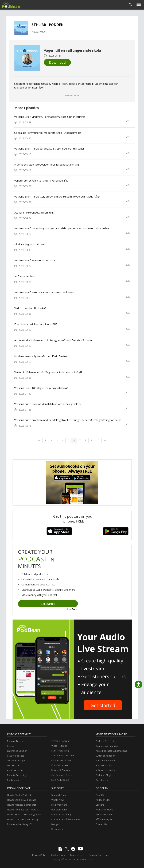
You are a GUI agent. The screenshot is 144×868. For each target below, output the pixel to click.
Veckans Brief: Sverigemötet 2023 (35, 260)
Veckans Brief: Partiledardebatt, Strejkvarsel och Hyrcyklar (49, 148)
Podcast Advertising (106, 741)
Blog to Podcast (104, 765)
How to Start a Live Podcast (21, 800)
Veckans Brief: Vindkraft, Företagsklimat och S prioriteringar (50, 117)
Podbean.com (85, 859)
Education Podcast (61, 760)
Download (57, 62)
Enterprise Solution (17, 751)
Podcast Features (16, 741)
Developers (102, 780)
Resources (57, 829)
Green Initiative (104, 814)
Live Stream (13, 765)
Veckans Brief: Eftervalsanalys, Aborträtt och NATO (45, 292)
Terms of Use (77, 855)
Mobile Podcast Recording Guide (24, 814)
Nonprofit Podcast (61, 770)
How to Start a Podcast (19, 795)
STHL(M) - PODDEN (48, 25)
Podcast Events (59, 810)
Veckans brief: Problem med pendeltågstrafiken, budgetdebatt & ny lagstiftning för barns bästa (69, 420)
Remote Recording (17, 775)
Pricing (11, 746)
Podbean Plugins (105, 775)
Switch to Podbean (105, 756)
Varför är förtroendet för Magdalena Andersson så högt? (48, 372)
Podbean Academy (61, 814)
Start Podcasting (60, 751)
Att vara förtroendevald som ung (34, 212)
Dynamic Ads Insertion (107, 746)
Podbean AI (13, 780)
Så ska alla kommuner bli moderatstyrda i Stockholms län (48, 133)
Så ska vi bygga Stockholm (30, 244)
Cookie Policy (58, 855)
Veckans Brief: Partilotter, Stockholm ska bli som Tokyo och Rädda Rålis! (57, 196)
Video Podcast (59, 746)
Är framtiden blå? (25, 276)
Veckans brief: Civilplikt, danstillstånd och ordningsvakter (48, 404)
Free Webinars (59, 805)
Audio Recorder (15, 770)
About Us (100, 795)
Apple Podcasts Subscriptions (111, 751)
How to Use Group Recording (22, 819)
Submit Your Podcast (106, 770)
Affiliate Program (104, 819)
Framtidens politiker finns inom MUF (36, 324)
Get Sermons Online (62, 775)
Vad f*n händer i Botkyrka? (30, 308)
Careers (100, 805)
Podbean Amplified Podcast (66, 819)
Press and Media (105, 810)
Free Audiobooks (60, 780)
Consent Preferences (100, 855)
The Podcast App (16, 761)
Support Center (59, 795)
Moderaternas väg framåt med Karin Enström (42, 356)
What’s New (58, 800)
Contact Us (101, 824)
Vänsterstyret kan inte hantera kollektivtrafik (41, 180)
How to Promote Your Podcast (23, 810)
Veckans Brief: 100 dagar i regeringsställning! (41, 388)
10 (98, 440)
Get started (48, 604)
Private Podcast (15, 756)
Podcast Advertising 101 (20, 824)
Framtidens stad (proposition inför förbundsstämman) (47, 164)
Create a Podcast (60, 741)
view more (72, 95)
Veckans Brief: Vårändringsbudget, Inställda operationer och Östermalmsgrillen (62, 228)
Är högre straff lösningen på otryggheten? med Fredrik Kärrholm (53, 340)
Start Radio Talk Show (63, 756)
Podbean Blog (103, 800)
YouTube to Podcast (106, 761)
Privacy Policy (39, 855)
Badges (55, 824)
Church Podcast (60, 765)
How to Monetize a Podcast (22, 805)
